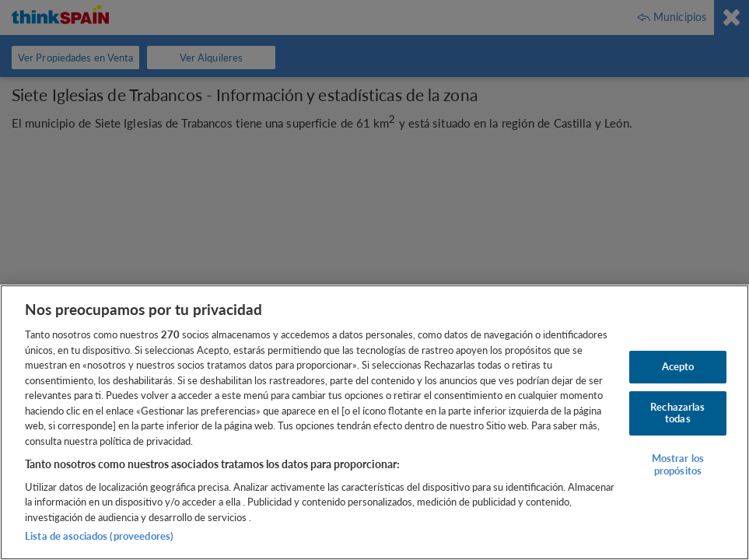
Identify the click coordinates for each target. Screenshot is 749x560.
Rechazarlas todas (677, 413)
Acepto (678, 366)
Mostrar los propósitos (678, 464)
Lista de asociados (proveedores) (99, 536)
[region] (374, 422)
